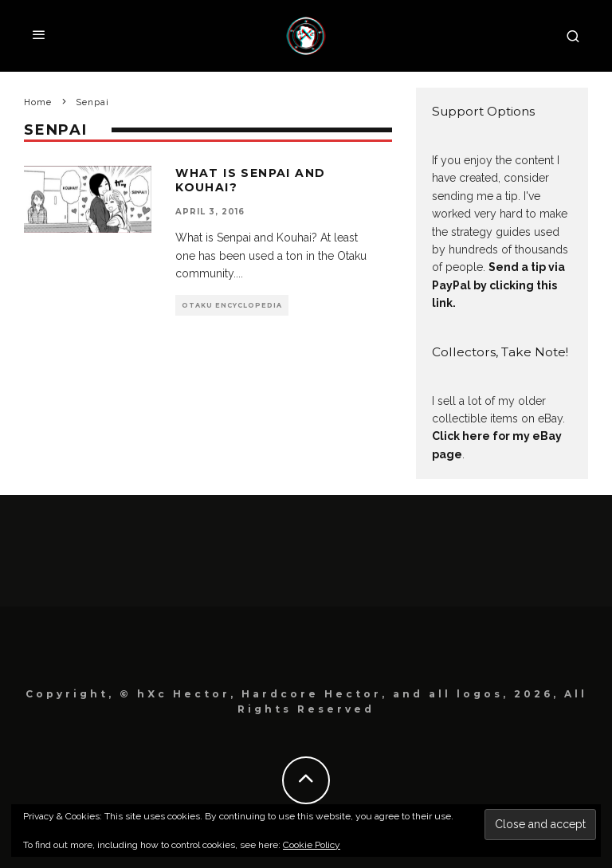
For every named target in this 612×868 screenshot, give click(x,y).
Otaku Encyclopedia (232, 305)
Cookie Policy (312, 845)
